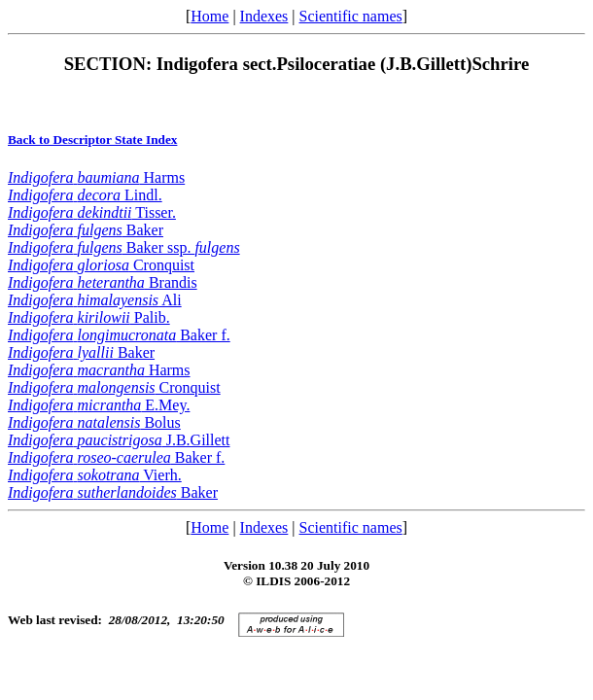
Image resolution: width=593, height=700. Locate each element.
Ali (95, 300)
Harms (96, 177)
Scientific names (351, 16)
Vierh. (95, 475)
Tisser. (92, 212)
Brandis (103, 282)
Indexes (264, 16)
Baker (86, 230)
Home (209, 16)
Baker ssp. (124, 247)
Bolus (94, 422)
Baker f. (119, 335)
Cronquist (101, 265)
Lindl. (85, 195)
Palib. (89, 317)
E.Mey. (99, 405)
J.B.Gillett (119, 440)
